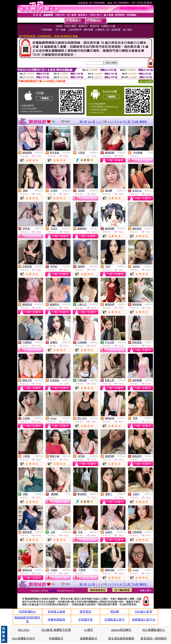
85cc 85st (24, 630)
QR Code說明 (146, 81)
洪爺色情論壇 (56, 620)
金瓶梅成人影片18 (144, 620)
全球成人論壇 (56, 612)
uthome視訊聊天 (121, 630)
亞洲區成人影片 (115, 620)
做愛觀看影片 (89, 638)
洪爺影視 (53, 591)
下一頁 (127, 122)
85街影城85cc (27, 612)
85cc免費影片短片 (24, 638)
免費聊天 (94, 153)
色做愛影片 (56, 638)
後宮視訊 (85, 612)
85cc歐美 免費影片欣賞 (56, 630)
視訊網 (115, 612)
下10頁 (135, 122)
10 (121, 122)
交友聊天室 (85, 620)
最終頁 (143, 122)
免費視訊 (39, 153)
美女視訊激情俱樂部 (121, 638)
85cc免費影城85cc (154, 630)
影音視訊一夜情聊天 (154, 638)
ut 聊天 (89, 630)
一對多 (150, 153)
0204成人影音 (144, 612)
